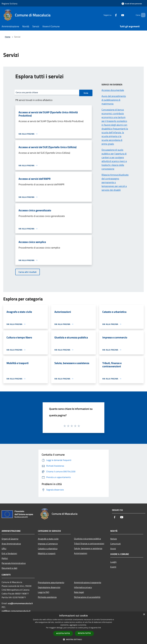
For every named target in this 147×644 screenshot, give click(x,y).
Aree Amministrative (11, 544)
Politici (5, 558)
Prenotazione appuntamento (51, 582)
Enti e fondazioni (9, 553)
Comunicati (116, 544)
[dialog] (73, 628)
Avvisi (113, 549)
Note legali (79, 592)
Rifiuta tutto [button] (84, 633)
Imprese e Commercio (48, 544)
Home (8, 37)
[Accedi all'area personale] (132, 4)
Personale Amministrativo (14, 563)
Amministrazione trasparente (88, 582)
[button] (73, 639)
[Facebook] (111, 15)
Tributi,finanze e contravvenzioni (89, 543)
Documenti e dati (9, 568)
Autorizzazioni (81, 553)
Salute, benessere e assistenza (88, 548)
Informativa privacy (83, 587)
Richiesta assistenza (47, 597)
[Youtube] (118, 15)
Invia (86, 93)
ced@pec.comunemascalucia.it (16, 611)
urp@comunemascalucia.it (20, 603)
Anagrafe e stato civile (48, 539)
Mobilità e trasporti (47, 553)
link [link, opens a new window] (100, 628)
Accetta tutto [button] (63, 633)
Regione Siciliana (9, 4)
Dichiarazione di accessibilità (87, 597)
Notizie (114, 539)
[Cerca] (142, 15)
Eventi (113, 567)
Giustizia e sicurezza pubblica (87, 539)
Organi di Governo (10, 539)
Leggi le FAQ (44, 592)
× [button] (144, 614)
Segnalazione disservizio (49, 587)
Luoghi (113, 562)
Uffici (4, 549)
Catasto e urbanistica (48, 549)
